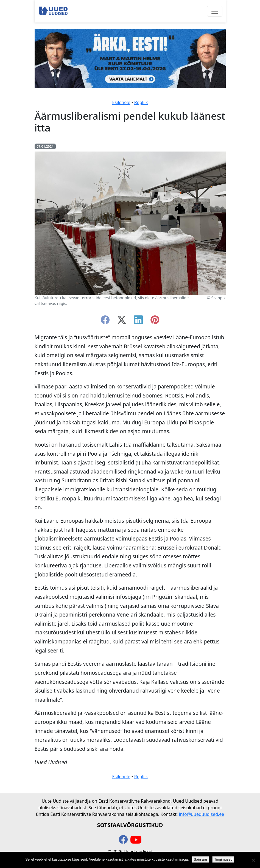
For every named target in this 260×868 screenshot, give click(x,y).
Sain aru (200, 859)
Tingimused (223, 859)
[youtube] (136, 840)
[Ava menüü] (215, 11)
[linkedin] (138, 321)
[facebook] (105, 321)
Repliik (141, 102)
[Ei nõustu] (253, 860)
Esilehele (121, 102)
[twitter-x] (122, 321)
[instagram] (155, 321)
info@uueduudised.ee (202, 814)
